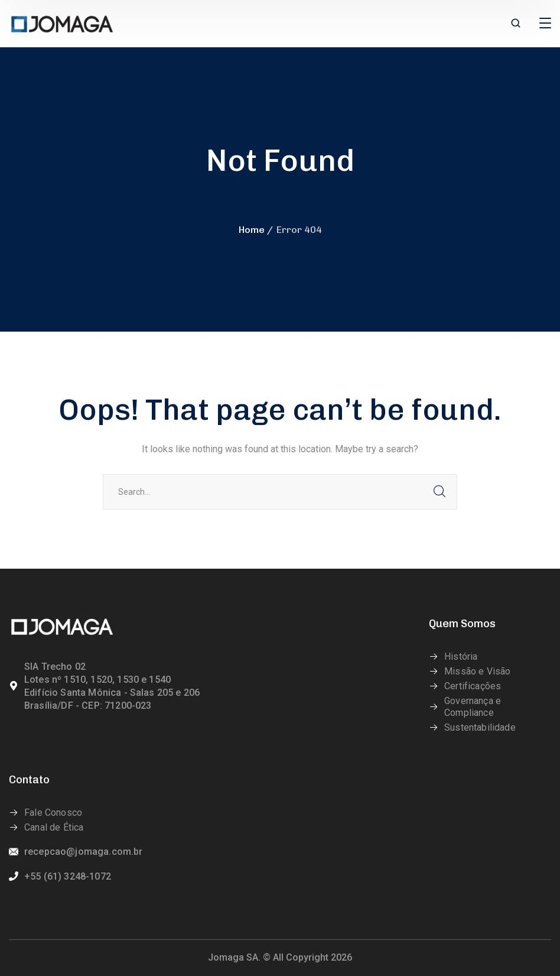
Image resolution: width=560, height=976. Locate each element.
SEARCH (439, 492)
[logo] (62, 23)
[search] (516, 24)
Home (252, 230)
